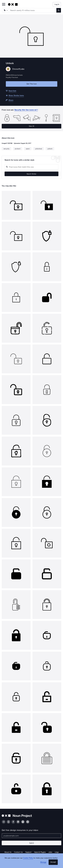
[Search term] (33, 10)
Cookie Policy (28, 858)
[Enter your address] (31, 836)
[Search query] (31, 167)
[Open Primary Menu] (4, 5)
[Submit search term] (59, 10)
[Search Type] (5, 10)
